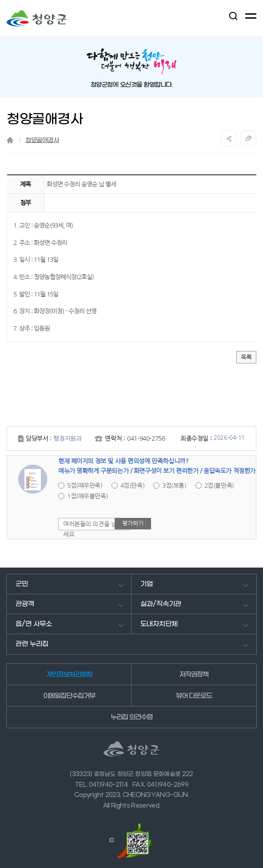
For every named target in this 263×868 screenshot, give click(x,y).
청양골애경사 (42, 140)
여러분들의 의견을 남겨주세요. (96, 529)
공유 (229, 138)
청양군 (37, 18)
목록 (246, 357)
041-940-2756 (146, 438)
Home (10, 140)
